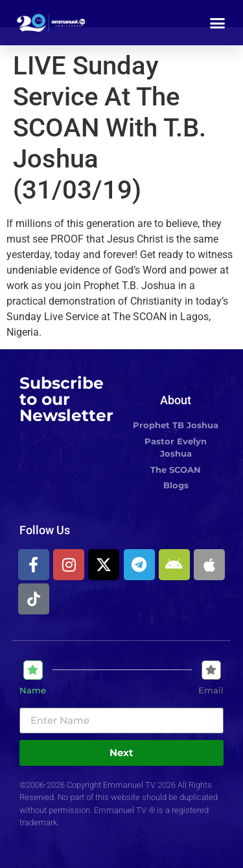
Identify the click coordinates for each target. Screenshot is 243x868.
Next (121, 753)
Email (211, 690)
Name (33, 690)
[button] (218, 23)
